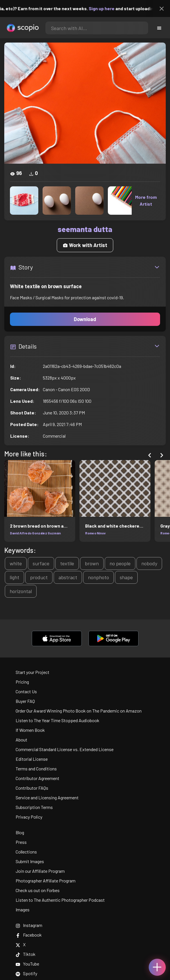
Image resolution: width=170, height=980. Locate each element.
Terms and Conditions (36, 769)
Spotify (26, 973)
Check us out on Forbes (38, 890)
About (21, 740)
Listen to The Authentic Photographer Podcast (60, 900)
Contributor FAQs (32, 788)
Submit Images (30, 861)
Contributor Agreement (37, 778)
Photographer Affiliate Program (46, 881)
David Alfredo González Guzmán (35, 533)
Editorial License (32, 759)
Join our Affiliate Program (40, 871)
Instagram (29, 925)
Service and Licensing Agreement (47, 797)
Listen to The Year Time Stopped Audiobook (57, 720)
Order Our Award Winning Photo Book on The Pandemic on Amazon (79, 711)
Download (85, 319)
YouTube (27, 964)
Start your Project (32, 672)
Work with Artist (85, 245)
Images (23, 910)
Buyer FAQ (25, 701)
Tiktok (26, 954)
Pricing (22, 682)
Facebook (29, 935)
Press (21, 842)
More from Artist (146, 200)
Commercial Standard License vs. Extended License (65, 749)
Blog (20, 832)
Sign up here (108, 8)
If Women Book (30, 730)
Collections (26, 852)
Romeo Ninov (95, 533)
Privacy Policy (29, 817)
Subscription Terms (34, 807)
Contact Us (26, 691)
